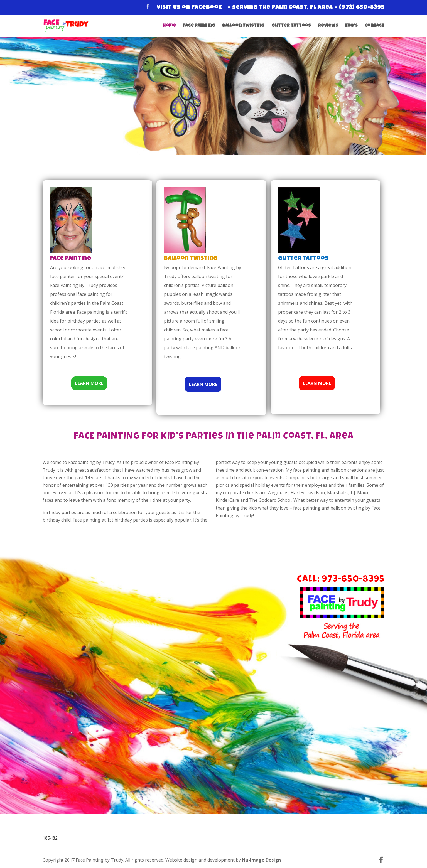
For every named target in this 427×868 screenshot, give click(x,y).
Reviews (328, 26)
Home (169, 26)
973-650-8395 (353, 580)
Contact (375, 26)
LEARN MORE (89, 383)
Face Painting (199, 26)
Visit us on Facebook (189, 8)
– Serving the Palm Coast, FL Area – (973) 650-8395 (306, 8)
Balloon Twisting (243, 26)
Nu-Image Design (261, 860)
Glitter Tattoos (291, 26)
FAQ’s (351, 26)
